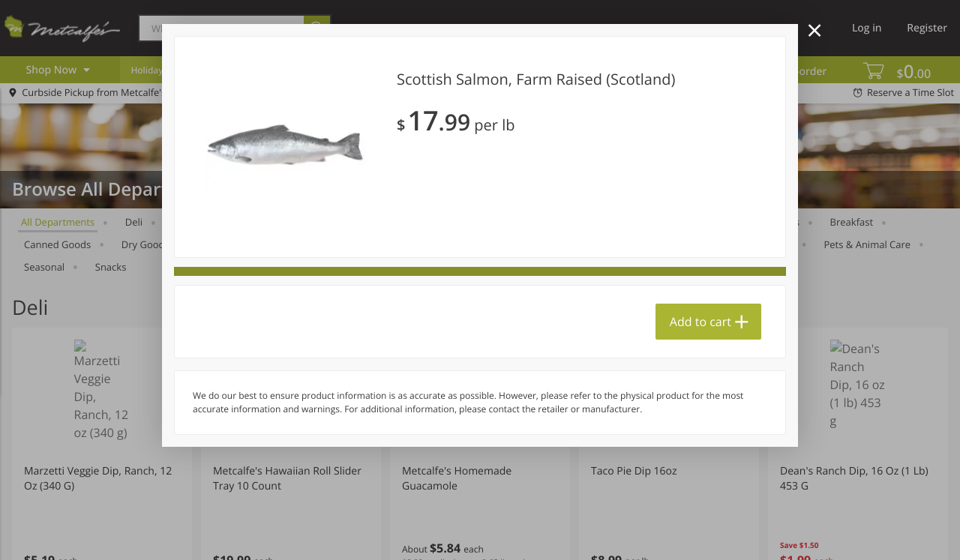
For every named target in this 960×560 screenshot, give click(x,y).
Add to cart (700, 322)
